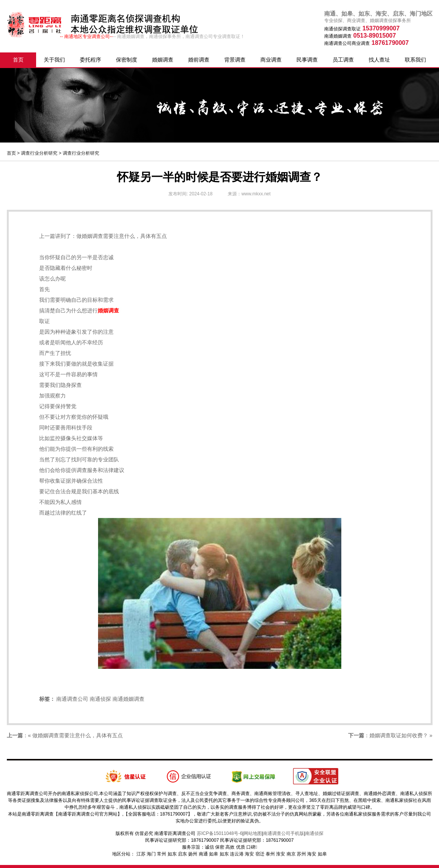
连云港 (237, 854)
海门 (151, 854)
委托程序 (90, 60)
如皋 (214, 854)
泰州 (270, 854)
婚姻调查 (163, 60)
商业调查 (271, 60)
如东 (172, 854)
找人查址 (379, 60)
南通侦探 (100, 699)
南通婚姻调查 (128, 699)
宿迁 (260, 854)
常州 (162, 854)
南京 (291, 854)
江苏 (141, 854)
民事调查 (307, 60)
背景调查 (235, 60)
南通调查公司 (72, 699)
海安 (249, 854)
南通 (203, 854)
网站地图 (253, 833)
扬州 (193, 854)
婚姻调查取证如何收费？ (399, 735)
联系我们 (415, 60)
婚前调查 (199, 60)
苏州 (301, 854)
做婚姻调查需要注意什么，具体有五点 (122, 236)
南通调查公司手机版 (284, 833)
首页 (18, 60)
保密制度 (127, 60)
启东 (182, 854)
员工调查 (343, 60)
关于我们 (54, 60)
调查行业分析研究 (39, 153)
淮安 (281, 854)
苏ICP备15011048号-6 (220, 833)
